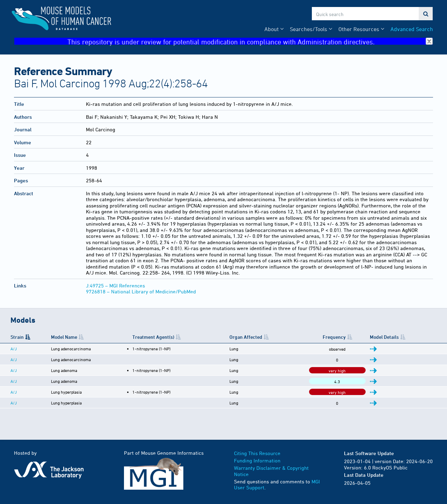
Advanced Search (412, 29)
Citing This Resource (257, 453)
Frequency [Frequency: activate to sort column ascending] (334, 337)
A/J (14, 349)
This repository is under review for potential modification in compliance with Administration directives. (250, 41)
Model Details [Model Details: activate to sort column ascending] (384, 337)
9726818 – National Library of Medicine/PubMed (141, 291)
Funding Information (257, 461)
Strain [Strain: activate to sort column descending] (17, 337)
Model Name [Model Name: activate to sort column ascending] (64, 337)
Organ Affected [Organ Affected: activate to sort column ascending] (246, 337)
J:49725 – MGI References (115, 286)
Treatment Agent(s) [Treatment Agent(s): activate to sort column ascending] (153, 337)
